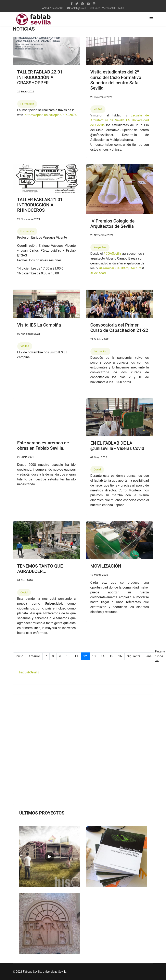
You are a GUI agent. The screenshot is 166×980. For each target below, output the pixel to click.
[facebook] (72, 4)
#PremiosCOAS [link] (110, 268)
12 (85, 656)
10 (68, 656)
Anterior (34, 656)
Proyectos (100, 247)
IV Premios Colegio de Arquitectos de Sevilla (113, 224)
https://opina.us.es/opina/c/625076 (51, 115)
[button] (91, 189)
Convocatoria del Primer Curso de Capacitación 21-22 (119, 328)
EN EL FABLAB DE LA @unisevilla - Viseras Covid (117, 446)
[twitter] (77, 4)
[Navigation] (151, 19)
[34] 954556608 (54, 8)
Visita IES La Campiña (39, 325)
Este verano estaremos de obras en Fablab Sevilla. (43, 446)
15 (111, 656)
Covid (97, 469)
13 (94, 656)
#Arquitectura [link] (131, 268)
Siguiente (134, 656)
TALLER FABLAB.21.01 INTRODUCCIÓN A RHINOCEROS (40, 205)
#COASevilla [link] (113, 254)
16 (120, 656)
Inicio (20, 656)
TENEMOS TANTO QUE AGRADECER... (40, 569)
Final (149, 656)
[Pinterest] (82, 4)
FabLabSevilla (29, 672)
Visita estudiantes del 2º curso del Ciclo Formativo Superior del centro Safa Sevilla (116, 80)
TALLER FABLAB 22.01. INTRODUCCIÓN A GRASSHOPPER (41, 77)
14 (103, 656)
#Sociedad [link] (98, 273)
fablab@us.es (78, 8)
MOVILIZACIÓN (106, 566)
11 (76, 656)
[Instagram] (94, 4)
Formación (27, 104)
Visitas (98, 109)
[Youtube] (88, 4)
